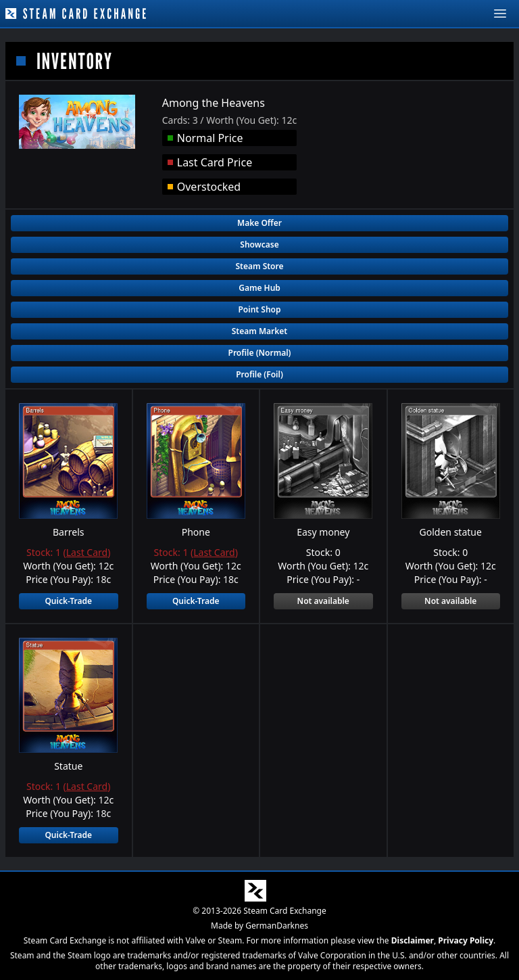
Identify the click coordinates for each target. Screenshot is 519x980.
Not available (323, 601)
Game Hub (259, 288)
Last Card (87, 552)
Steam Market (259, 331)
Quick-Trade (68, 601)
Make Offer (259, 223)
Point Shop (259, 309)
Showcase (259, 244)
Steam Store (259, 266)
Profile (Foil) (259, 374)
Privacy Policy (466, 940)
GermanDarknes (277, 926)
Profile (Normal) (260, 353)
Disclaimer (413, 940)
